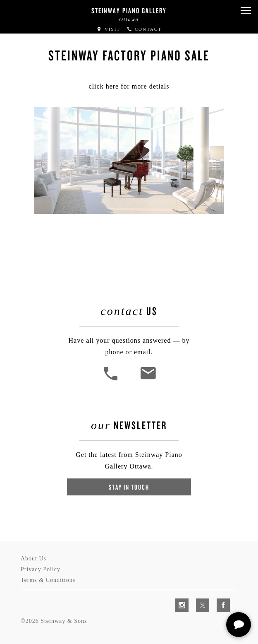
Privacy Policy (41, 569)
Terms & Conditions (48, 580)
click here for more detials (129, 86)
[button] (246, 11)
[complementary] (198, 598)
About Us (33, 559)
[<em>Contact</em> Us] (148, 379)
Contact (144, 29)
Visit (108, 29)
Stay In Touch (129, 487)
